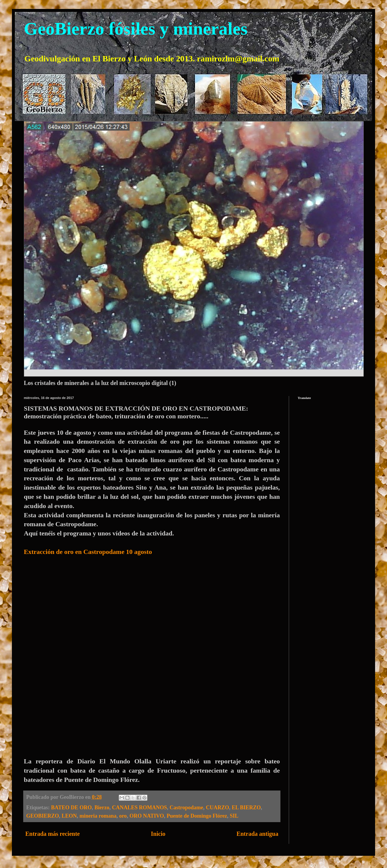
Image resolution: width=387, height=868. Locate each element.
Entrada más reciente (53, 834)
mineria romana (98, 816)
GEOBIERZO (43, 816)
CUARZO (217, 808)
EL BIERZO (246, 808)
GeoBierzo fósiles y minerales (136, 29)
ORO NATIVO (147, 816)
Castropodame (187, 808)
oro (123, 816)
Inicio (158, 834)
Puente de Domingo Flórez (197, 816)
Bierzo (102, 808)
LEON (69, 816)
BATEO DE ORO (72, 808)
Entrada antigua (257, 834)
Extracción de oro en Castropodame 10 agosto (88, 552)
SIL (234, 816)
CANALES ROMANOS (139, 808)
